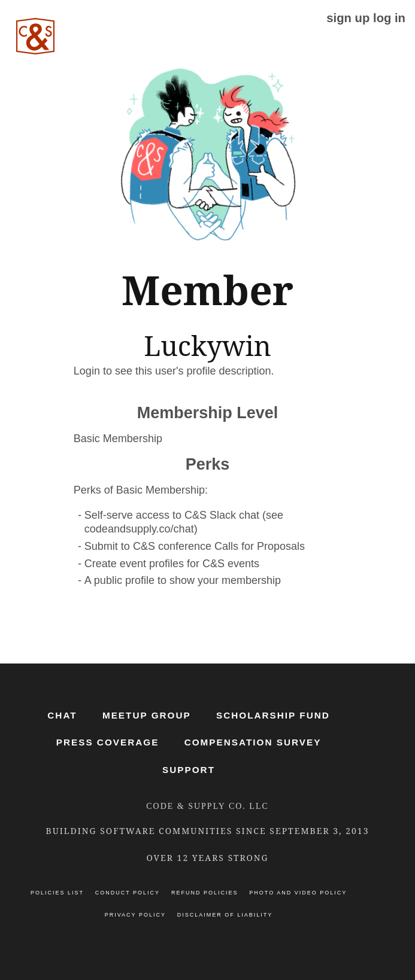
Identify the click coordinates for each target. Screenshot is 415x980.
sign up (348, 18)
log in (389, 18)
